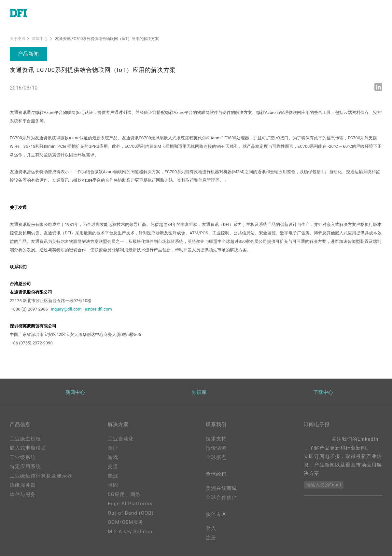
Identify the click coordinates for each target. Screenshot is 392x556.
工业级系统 (23, 457)
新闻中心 (40, 39)
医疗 (113, 448)
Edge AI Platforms (130, 504)
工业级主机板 (25, 439)
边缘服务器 (23, 485)
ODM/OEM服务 (126, 522)
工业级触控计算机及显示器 (41, 476)
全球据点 (216, 457)
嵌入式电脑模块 (28, 448)
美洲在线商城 (221, 488)
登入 (211, 528)
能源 (113, 476)
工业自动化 (121, 439)
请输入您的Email (324, 485)
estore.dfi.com (98, 309)
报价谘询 (216, 448)
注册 (211, 538)
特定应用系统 (25, 466)
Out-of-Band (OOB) (131, 513)
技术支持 (216, 439)
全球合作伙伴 (221, 497)
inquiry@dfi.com (66, 309)
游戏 (113, 457)
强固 (113, 485)
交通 (113, 466)
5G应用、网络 (124, 494)
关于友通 (18, 39)
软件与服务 (23, 494)
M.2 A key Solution (131, 532)
